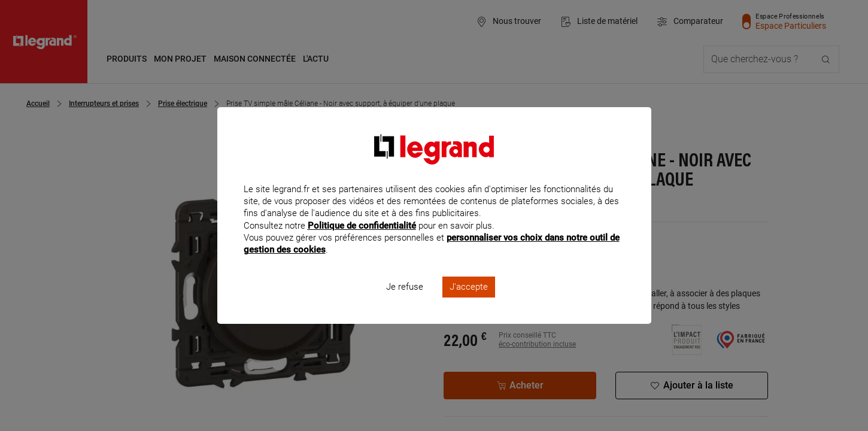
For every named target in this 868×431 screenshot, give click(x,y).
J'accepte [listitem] (469, 303)
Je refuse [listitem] (405, 303)
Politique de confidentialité (362, 241)
